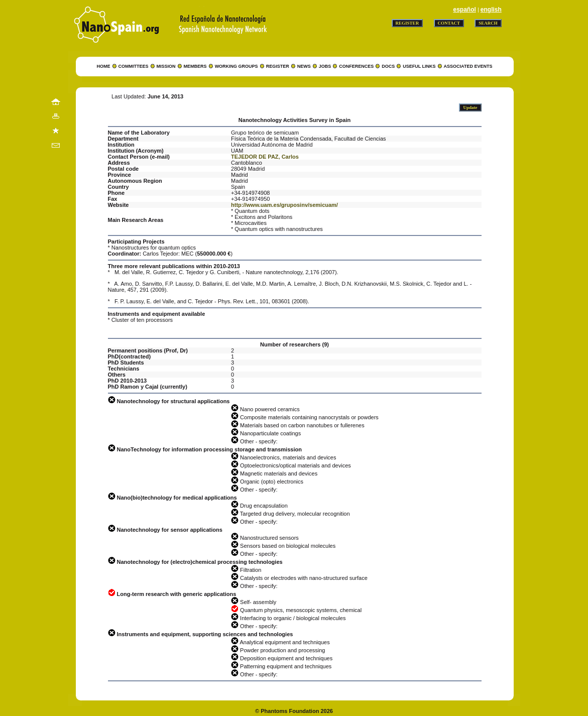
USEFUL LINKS (419, 66)
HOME (104, 66)
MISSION (166, 66)
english (491, 10)
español (464, 10)
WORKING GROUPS (237, 66)
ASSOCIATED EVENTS (468, 66)
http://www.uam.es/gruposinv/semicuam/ (284, 205)
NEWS (304, 66)
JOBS (325, 66)
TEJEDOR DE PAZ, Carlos (265, 157)
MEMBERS (195, 66)
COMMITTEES (134, 66)
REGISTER (278, 66)
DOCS (388, 66)
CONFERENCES (356, 66)
